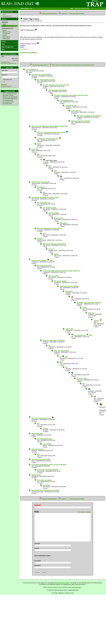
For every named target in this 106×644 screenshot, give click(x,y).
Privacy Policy (58, 587)
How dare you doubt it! (44, 266)
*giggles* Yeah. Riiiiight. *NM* (42, 260)
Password (4, 75)
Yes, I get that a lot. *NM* (82, 335)
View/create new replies (40, 65)
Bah (38, 154)
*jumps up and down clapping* (81, 121)
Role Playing (6, 37)
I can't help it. (47, 444)
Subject (38, 505)
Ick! (38, 423)
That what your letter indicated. (48, 470)
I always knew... (36, 475)
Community (6, 39)
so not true (35, 149)
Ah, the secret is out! (44, 203)
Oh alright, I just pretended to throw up (89, 302)
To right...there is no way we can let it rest (56, 85)
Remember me (8, 80)
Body (37, 512)
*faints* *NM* (69, 329)
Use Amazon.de (7, 104)
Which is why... (59, 218)
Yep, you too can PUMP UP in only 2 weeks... (46, 197)
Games (5, 35)
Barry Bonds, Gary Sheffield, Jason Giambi (45, 490)
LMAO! (56, 254)
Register (4, 85)
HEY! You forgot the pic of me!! (43, 418)
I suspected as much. (67, 100)
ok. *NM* (64, 357)
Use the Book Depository (10, 99)
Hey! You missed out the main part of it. (50, 228)
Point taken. (64, 223)
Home (4, 14)
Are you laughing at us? (45, 439)
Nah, (56, 171)
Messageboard (7, 16)
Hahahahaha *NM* (37, 434)
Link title (37, 544)
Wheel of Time (7, 32)
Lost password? (6, 86)
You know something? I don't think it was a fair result (71, 95)
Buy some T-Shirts (8, 95)
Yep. (44, 192)
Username (4, 70)
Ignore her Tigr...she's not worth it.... (54, 340)
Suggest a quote (12, 63)
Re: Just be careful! (60, 281)
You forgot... (47, 485)
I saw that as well (71, 105)
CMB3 (4, 26)
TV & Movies (6, 34)
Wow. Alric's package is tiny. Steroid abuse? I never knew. (50, 126)
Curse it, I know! (54, 213)
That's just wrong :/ (38, 449)
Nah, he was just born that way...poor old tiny (53, 132)
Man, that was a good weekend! (41, 75)
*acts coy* (91, 313)
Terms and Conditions (74, 587)
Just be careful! (53, 276)
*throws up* (69, 291)
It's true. (51, 249)
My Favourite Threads (77, 13)
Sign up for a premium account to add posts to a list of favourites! (73, 65)
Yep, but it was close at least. (58, 90)
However (40, 239)
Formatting (88, 512)
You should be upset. (49, 208)
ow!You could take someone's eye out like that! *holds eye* (62, 271)
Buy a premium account (10, 94)
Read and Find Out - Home (31, 4)
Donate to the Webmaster (10, 97)
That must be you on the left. (41, 182)
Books (4, 30)
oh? (50, 166)
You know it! (41, 187)
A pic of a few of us (32, 69)
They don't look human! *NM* (41, 459)
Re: (50, 345)
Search (64, 13)
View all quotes (5, 63)
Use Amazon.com (8, 100)
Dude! (39, 144)
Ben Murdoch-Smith (63, 583)
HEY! (61, 362)
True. (44, 233)
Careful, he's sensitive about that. (49, 139)
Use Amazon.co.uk (8, 102)
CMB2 (4, 24)
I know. (85, 308)
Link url (37, 548)
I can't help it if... (76, 111)
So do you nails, (82, 378)
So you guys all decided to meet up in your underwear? (49, 464)
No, (66, 367)
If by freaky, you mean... (45, 480)
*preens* (45, 428)
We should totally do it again (46, 80)
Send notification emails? (42, 556)
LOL (84, 384)
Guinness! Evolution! (28, 52)
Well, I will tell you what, (62, 351)
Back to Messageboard (49, 13)
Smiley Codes (81, 512)
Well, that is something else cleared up (89, 116)
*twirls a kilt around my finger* (69, 286)
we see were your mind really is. (55, 244)
